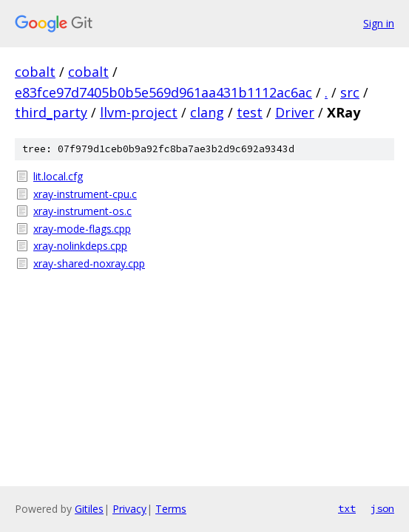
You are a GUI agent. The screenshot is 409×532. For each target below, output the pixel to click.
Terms (171, 509)
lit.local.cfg (58, 176)
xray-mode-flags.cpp (82, 229)
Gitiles (89, 509)
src (350, 92)
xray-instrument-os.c (82, 211)
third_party (51, 112)
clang (207, 112)
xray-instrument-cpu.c (85, 194)
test (250, 112)
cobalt (35, 72)
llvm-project (139, 112)
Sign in (379, 23)
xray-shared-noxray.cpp (89, 263)
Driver (295, 112)
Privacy (129, 509)
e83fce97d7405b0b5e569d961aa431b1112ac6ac (163, 92)
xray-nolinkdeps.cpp (80, 246)
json (382, 508)
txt (347, 508)
